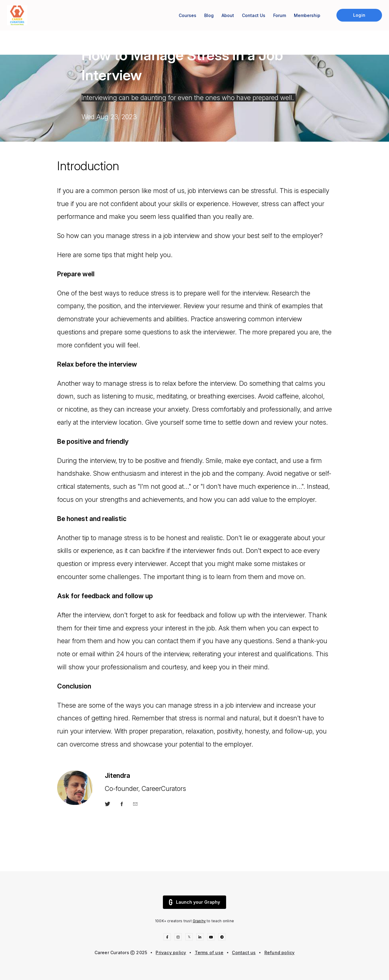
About (228, 15)
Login (359, 15)
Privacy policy (171, 952)
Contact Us (254, 15)
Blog (209, 15)
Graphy (199, 921)
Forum (280, 15)
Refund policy (280, 952)
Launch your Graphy (194, 902)
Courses (188, 15)
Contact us (244, 952)
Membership (307, 15)
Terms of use (209, 952)
